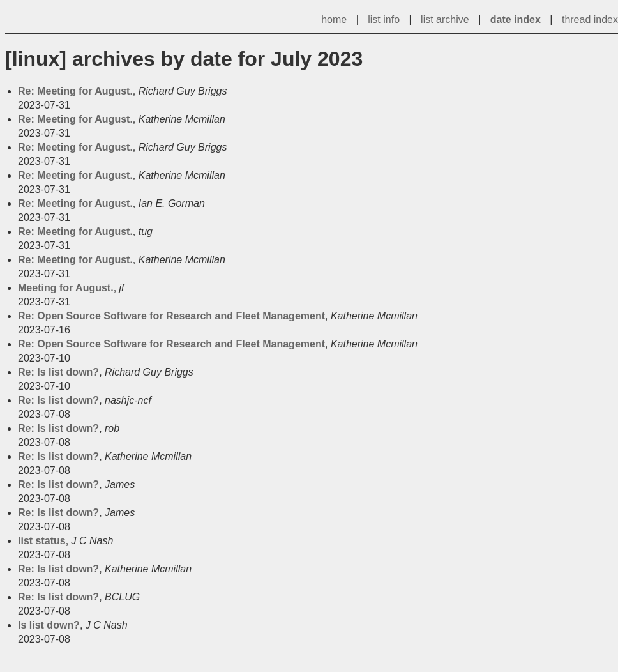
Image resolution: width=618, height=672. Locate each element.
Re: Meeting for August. (75, 91)
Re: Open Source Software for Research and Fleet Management (171, 316)
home (334, 19)
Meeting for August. (66, 288)
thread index (590, 19)
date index (516, 19)
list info (384, 19)
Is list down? (49, 625)
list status (42, 541)
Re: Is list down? (58, 372)
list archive (445, 19)
